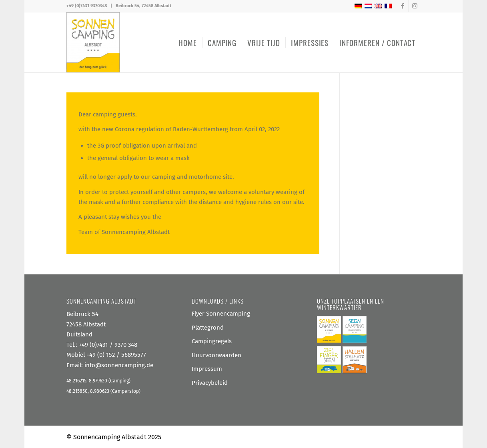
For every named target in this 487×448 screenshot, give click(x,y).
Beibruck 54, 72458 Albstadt (143, 6)
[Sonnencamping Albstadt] (93, 42)
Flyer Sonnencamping (221, 314)
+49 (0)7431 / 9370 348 (108, 345)
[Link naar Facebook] (402, 6)
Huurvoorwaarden (216, 355)
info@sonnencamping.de (119, 365)
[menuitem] (188, 42)
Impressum (207, 369)
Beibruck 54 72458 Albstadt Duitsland (86, 324)
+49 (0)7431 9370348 (87, 6)
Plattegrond (208, 328)
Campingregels (212, 341)
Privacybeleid (210, 383)
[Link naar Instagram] (415, 6)
